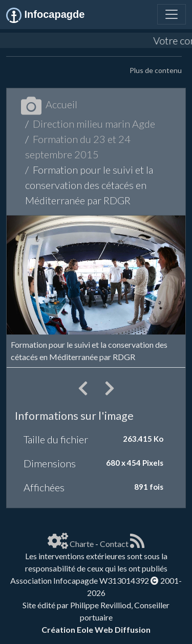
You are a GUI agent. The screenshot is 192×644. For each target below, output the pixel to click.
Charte (82, 544)
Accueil (49, 104)
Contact (114, 544)
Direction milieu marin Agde (94, 124)
